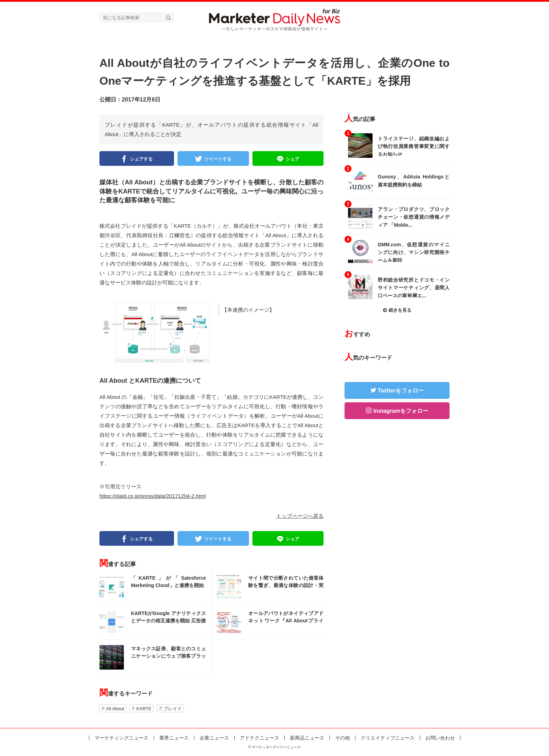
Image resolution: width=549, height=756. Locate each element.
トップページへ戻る (300, 516)
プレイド (173, 709)
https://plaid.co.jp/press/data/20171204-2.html (153, 496)
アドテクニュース (259, 738)
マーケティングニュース (121, 738)
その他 (342, 738)
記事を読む (155, 587)
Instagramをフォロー (401, 411)
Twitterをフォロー (401, 391)
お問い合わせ (440, 738)
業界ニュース (174, 738)
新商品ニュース (307, 738)
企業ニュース (214, 738)
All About (115, 709)
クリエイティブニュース (388, 738)
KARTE (144, 709)
